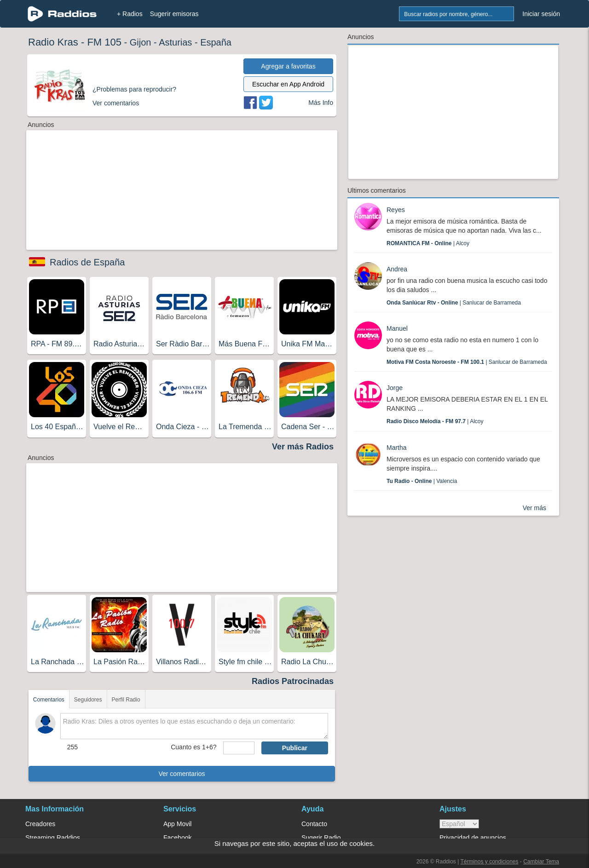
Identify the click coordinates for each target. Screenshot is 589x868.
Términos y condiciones (489, 862)
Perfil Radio (126, 700)
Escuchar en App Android (288, 84)
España (216, 42)
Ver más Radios (303, 447)
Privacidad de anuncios (473, 838)
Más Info (321, 103)
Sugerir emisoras (174, 14)
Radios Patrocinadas (293, 681)
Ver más (534, 508)
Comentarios (49, 700)
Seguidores (88, 700)
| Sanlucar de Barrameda (454, 303)
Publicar (295, 748)
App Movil (177, 824)
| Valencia (422, 481)
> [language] (459, 824)
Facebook (177, 838)
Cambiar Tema (541, 862)
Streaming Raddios (53, 838)
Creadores (40, 824)
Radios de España (87, 262)
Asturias (175, 42)
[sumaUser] (239, 748)
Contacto (314, 824)
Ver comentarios (182, 774)
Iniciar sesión (541, 14)
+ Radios (130, 14)
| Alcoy (428, 243)
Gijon (141, 42)
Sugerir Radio (321, 838)
